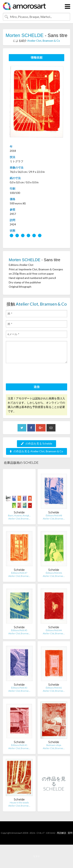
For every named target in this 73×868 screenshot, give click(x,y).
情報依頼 (37, 57)
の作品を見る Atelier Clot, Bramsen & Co (36, 451)
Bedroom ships (54, 745)
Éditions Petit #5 (19, 630)
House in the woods (19, 803)
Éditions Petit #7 (19, 573)
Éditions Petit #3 (19, 688)
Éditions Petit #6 (54, 573)
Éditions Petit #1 (19, 745)
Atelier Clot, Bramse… (19, 519)
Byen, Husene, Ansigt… (19, 515)
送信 (37, 387)
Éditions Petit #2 (54, 688)
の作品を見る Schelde (36, 443)
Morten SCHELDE (25, 35)
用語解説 (62, 833)
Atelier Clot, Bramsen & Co (44, 41)
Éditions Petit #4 (54, 630)
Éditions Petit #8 (54, 515)
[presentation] (35, 374)
